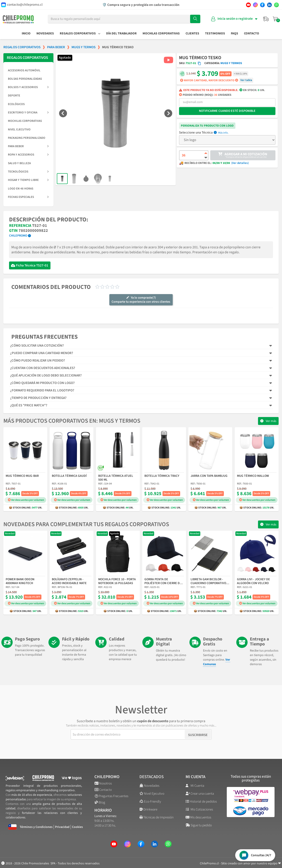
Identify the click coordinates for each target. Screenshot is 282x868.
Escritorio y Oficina (28, 113)
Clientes (192, 34)
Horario (103, 810)
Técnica (207, 133)
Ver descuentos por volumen (26, 500)
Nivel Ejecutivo (19, 129)
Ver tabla (246, 80)
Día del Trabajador (121, 34)
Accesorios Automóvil (24, 70)
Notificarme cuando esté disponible (227, 111)
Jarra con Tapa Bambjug (209, 476)
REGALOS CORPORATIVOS (27, 58)
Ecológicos (16, 104)
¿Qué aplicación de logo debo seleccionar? (46, 375)
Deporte (14, 96)
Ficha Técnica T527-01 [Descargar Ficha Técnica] (32, 266)
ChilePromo (18, 236)
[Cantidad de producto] (194, 155)
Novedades (45, 34)
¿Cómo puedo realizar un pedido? (38, 361)
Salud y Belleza (19, 163)
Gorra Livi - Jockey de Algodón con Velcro (253, 582)
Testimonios (215, 34)
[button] (63, 113)
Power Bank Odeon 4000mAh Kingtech (20, 582)
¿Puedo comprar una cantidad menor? (42, 353)
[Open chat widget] (255, 855)
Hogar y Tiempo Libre (28, 180)
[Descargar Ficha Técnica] (13, 265)
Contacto (252, 34)
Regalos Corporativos (80, 34)
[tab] (141, 346)
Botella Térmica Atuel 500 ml (116, 478)
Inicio (26, 34)
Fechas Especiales (28, 197)
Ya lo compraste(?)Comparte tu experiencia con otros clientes (141, 300)
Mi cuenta (196, 777)
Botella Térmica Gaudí (69, 476)
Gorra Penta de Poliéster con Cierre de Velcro (163, 582)
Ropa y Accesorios (28, 155)
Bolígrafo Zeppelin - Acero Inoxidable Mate (69, 582)
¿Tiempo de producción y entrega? (38, 398)
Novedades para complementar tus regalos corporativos (86, 524)
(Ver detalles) (240, 163)
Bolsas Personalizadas (25, 79)
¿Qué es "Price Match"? (29, 405)
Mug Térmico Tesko (200, 58)
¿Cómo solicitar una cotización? (37, 346)
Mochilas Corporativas (161, 34)
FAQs (234, 34)
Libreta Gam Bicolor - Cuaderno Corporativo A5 (208, 582)
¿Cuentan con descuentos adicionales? (43, 368)
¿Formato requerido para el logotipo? (42, 390)
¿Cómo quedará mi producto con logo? (42, 383)
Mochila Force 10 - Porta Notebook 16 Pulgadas (117, 582)
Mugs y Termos (231, 63)
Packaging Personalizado (27, 138)
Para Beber (28, 146)
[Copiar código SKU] (199, 63)
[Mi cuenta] (234, 19)
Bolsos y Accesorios (28, 87)
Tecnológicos (28, 172)
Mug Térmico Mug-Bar (22, 476)
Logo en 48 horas (21, 189)
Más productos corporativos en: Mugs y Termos (72, 421)
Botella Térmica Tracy (162, 476)
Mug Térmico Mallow (253, 476)
